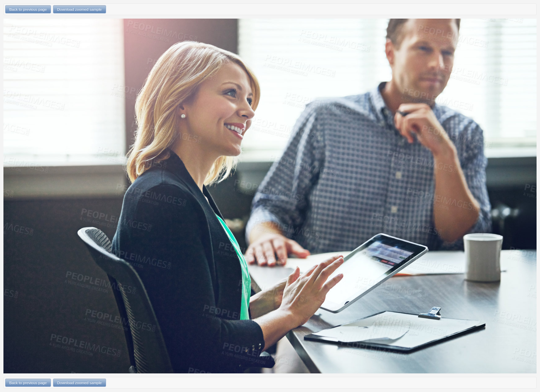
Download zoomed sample (80, 9)
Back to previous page (28, 9)
